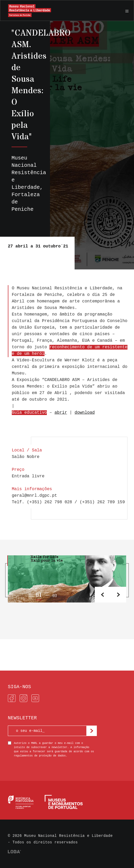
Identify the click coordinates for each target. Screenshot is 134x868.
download (85, 413)
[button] (118, 595)
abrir (61, 413)
